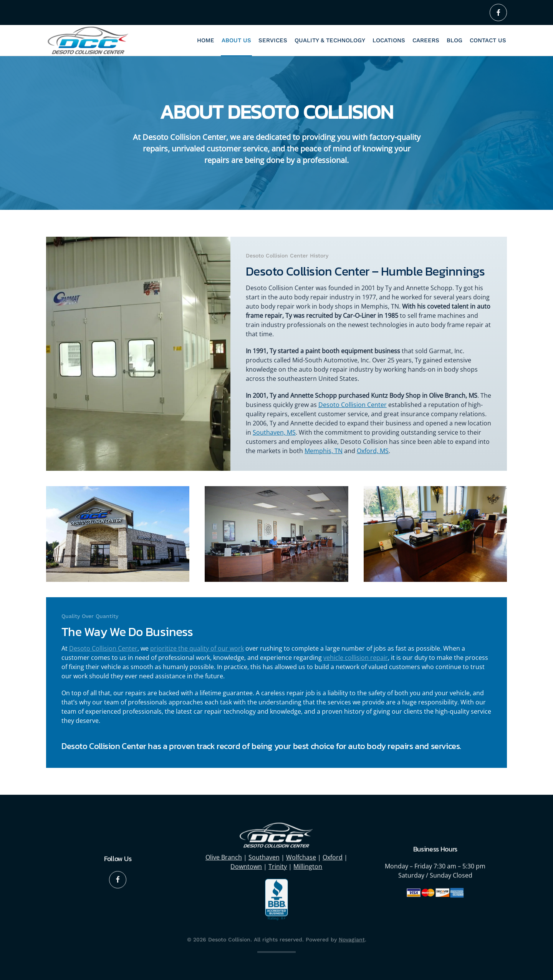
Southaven (264, 857)
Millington (308, 866)
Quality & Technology (330, 40)
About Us (236, 40)
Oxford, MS (373, 451)
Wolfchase (301, 857)
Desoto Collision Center (353, 405)
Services (273, 40)
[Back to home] (88, 40)
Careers (426, 40)
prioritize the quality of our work (197, 648)
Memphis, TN (324, 451)
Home (206, 40)
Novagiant (352, 939)
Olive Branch (224, 857)
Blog (454, 40)
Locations (389, 40)
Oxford (333, 857)
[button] (118, 534)
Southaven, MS (274, 432)
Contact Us (488, 40)
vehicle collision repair (356, 658)
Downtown (246, 866)
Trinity (278, 866)
